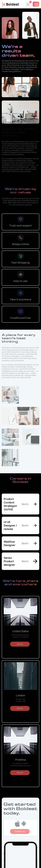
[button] (28, 4)
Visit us (20, 644)
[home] (10, 4)
